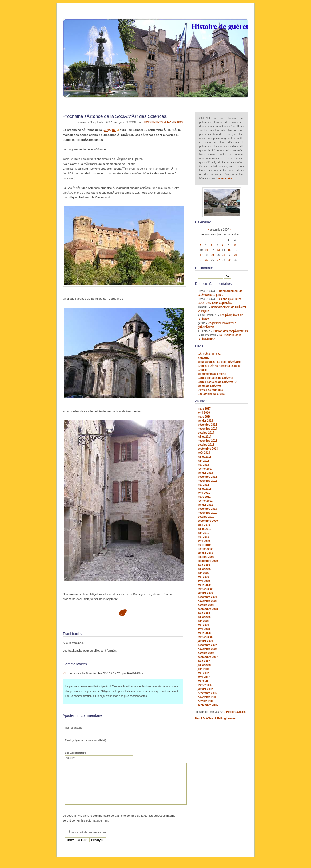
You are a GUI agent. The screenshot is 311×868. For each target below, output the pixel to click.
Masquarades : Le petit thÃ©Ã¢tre (219, 362)
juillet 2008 (204, 617)
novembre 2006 (207, 697)
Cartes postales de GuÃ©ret (215, 378)
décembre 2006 (207, 693)
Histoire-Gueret (236, 712)
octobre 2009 (206, 557)
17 (201, 255)
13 (218, 250)
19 (212, 255)
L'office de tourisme (210, 390)
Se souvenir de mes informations (88, 840)
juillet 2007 (204, 665)
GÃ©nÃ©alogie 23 (209, 354)
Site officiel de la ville (211, 394)
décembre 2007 (207, 645)
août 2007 (204, 661)
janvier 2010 (205, 553)
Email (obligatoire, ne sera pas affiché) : (86, 740)
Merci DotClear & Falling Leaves (215, 719)
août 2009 (204, 565)
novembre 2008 (207, 601)
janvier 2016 (205, 421)
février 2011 (205, 501)
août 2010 (204, 525)
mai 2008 (203, 625)
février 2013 (205, 469)
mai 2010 (203, 537)
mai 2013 (203, 465)
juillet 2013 (204, 457)
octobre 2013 (206, 445)
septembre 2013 (208, 449)
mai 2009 (203, 577)
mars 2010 (204, 545)
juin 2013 (203, 461)
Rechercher (204, 268)
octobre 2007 (206, 653)
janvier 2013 (205, 473)
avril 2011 (204, 493)
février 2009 (205, 589)
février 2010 (205, 549)
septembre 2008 (208, 609)
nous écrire (225, 178)
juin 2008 (203, 621)
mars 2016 (204, 417)
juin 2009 (203, 573)
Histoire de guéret (220, 26)
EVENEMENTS (153, 122)
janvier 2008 (205, 641)
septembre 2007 (208, 657)
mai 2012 (203, 485)
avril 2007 (204, 677)
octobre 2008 (206, 605)
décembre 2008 (207, 597)
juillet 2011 (204, 489)
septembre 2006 (208, 705)
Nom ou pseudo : (74, 728)
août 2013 (204, 453)
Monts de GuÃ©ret (209, 386)
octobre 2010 (206, 517)
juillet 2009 (204, 569)
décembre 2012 (207, 477)
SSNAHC (109, 130)
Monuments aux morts (212, 374)
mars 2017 (204, 409)
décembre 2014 (207, 425)
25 (206, 260)
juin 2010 (203, 533)
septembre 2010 (208, 521)
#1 (64, 673)
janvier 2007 (205, 689)
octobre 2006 (206, 701)
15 (229, 250)
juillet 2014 (204, 437)
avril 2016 (204, 413)
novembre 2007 (207, 649)
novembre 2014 (207, 429)
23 (235, 255)
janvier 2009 (205, 593)
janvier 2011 (205, 505)
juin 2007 (203, 669)
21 (223, 255)
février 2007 (205, 685)
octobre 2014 (206, 433)
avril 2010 (204, 541)
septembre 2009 (208, 561)
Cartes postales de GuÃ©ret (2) (217, 382)
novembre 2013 (207, 441)
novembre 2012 (207, 481)
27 (218, 260)
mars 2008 (204, 633)
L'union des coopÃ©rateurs (230, 331)
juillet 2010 (204, 529)
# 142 (168, 122)
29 (229, 260)
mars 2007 (204, 681)
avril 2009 (204, 581)
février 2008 (205, 637)
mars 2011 (204, 497)
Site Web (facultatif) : (76, 753)
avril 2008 (204, 629)
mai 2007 (203, 673)
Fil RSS (178, 122)
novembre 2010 (207, 513)
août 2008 (204, 613)
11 (206, 250)
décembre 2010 (207, 509)
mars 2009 (204, 585)
